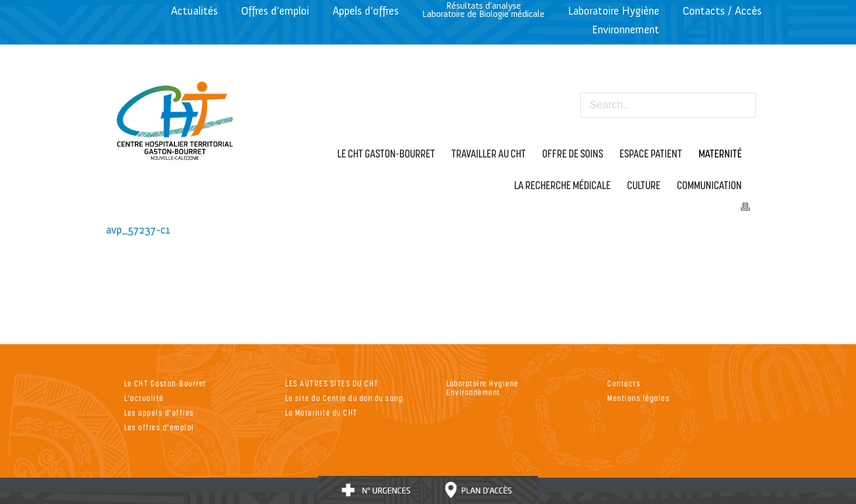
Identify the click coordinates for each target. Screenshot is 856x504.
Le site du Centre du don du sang (344, 398)
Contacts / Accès (722, 11)
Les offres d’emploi (159, 427)
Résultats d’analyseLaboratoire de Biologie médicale (483, 10)
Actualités (194, 11)
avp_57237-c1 (138, 230)
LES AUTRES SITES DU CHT (332, 383)
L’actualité (144, 398)
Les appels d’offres (159, 412)
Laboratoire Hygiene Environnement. (482, 388)
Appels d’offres (366, 11)
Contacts (624, 383)
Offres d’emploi (275, 11)
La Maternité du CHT (321, 412)
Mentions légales (638, 398)
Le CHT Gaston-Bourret (165, 383)
